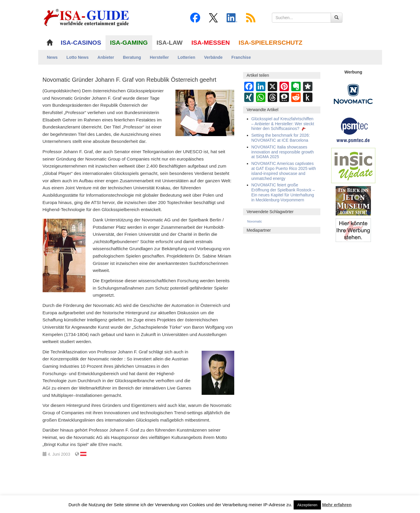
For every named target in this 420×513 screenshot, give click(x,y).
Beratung (132, 57)
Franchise (241, 57)
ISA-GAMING (129, 42)
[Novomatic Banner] (353, 94)
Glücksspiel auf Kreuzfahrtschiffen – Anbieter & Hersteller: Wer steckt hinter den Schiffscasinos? (283, 124)
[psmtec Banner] (353, 129)
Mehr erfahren (337, 505)
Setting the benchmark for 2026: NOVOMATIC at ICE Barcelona (281, 138)
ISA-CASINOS (81, 42)
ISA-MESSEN (211, 42)
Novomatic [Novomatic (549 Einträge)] (255, 221)
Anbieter (106, 57)
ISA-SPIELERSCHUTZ (271, 42)
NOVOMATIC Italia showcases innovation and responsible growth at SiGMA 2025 (282, 152)
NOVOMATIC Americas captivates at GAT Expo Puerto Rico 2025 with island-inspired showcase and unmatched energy (284, 171)
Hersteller (159, 57)
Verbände (213, 57)
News (52, 57)
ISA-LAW (170, 42)
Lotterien (186, 57)
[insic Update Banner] (353, 165)
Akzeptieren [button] (307, 505)
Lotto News (77, 57)
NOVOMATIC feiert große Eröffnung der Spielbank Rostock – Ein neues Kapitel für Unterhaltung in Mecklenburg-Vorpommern (283, 192)
